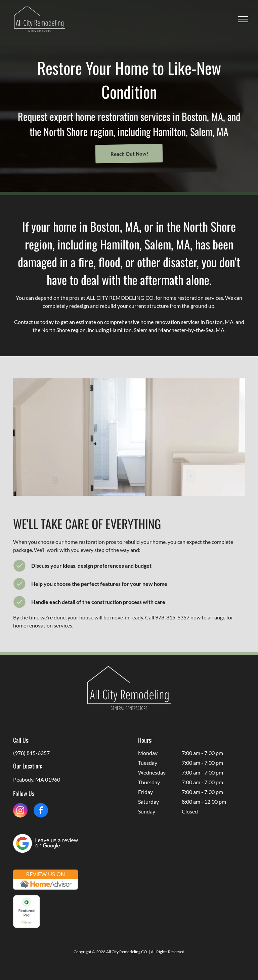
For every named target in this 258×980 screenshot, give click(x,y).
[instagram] (20, 811)
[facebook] (41, 811)
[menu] (243, 19)
